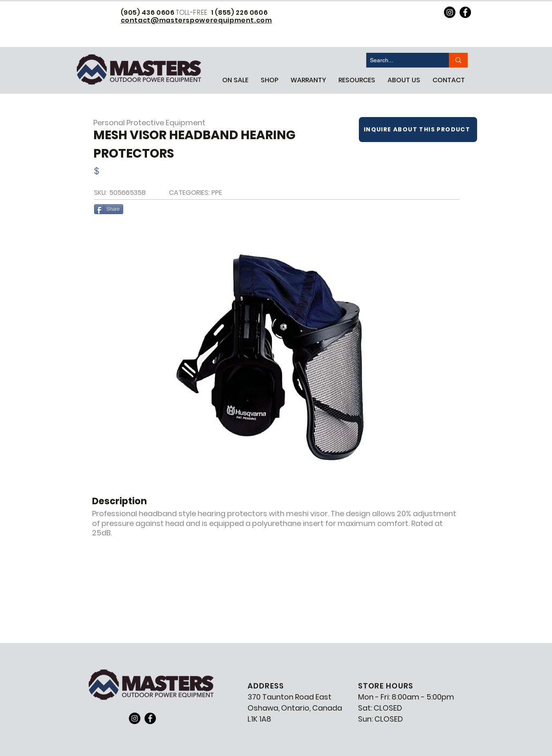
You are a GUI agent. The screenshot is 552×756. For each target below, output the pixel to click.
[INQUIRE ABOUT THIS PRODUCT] (418, 130)
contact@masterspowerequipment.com (196, 20)
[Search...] (401, 60)
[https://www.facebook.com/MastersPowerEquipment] (465, 12)
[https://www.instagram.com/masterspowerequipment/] (450, 12)
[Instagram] (135, 718)
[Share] (109, 209)
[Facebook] (150, 718)
